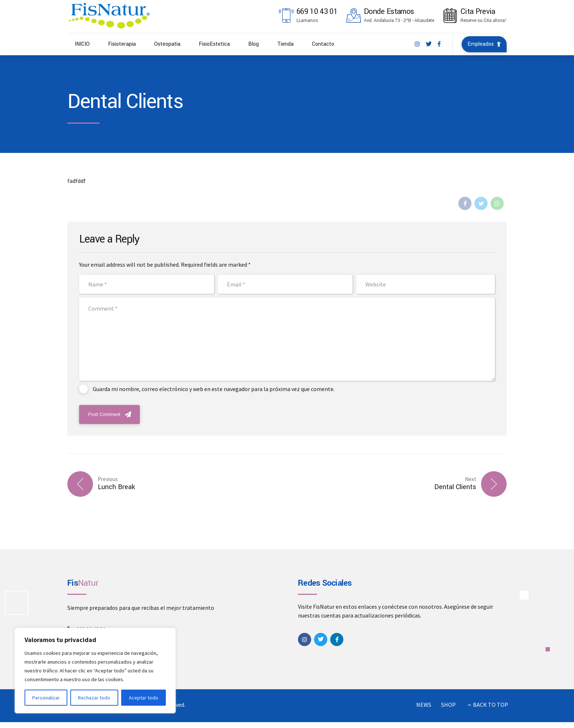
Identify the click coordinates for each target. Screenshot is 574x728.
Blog (254, 44)
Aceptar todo (143, 698)
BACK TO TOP (491, 705)
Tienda (285, 44)
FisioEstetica (214, 44)
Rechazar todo (94, 698)
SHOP (448, 705)
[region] (95, 671)
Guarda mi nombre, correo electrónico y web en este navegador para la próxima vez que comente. (214, 389)
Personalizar (46, 698)
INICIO (82, 44)
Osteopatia (167, 44)
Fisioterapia (122, 44)
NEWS (424, 705)
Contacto (323, 44)
